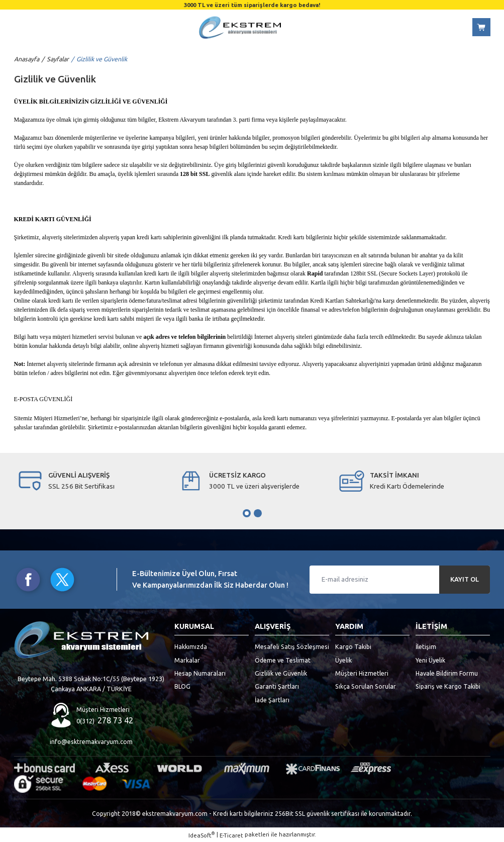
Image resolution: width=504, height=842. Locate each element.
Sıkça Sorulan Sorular (366, 686)
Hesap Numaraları (200, 673)
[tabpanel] (91, 481)
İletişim (426, 646)
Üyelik (343, 660)
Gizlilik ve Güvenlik (281, 673)
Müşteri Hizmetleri (362, 673)
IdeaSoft (201, 834)
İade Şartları (272, 700)
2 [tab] (258, 513)
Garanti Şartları (277, 686)
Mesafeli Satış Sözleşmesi (292, 646)
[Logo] (240, 27)
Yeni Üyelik (430, 660)
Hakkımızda (191, 646)
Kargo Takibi (353, 646)
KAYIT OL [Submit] (465, 579)
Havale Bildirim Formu (447, 673)
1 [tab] (247, 513)
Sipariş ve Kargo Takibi (448, 686)
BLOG (182, 686)
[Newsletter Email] (400, 580)
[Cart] (481, 27)
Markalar (187, 660)
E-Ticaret (231, 835)
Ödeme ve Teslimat (283, 660)
